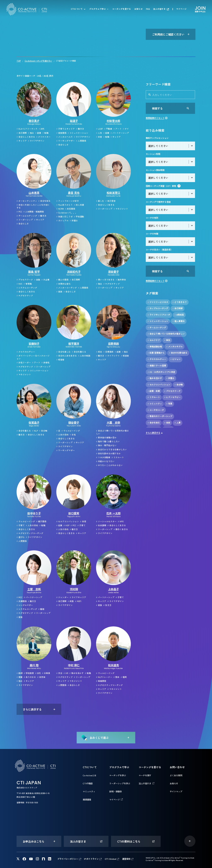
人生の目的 (62, 435)
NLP (35, 431)
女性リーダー (24, 362)
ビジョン (175, 359)
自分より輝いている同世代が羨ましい (113, 432)
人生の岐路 (84, 356)
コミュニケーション (78, 133)
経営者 (60, 360)
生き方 (107, 605)
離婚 (41, 609)
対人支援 (79, 205)
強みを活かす (76, 673)
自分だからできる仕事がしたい (111, 449)
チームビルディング (27, 216)
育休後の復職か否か (106, 438)
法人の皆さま (159, 9)
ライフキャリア (78, 597)
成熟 (71, 601)
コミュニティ (155, 404)
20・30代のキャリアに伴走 (161, 372)
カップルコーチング (158, 308)
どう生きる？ (180, 302)
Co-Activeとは (90, 775)
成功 (99, 352)
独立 (31, 133)
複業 (20, 677)
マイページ (181, 9)
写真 (169, 404)
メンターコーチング (67, 288)
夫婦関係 (22, 601)
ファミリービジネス (158, 302)
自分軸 (43, 431)
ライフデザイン (36, 141)
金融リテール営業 (157, 366)
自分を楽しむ (63, 352)
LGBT (99, 129)
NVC (19, 284)
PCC (19, 212)
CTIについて (77, 9)
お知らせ (139, 9)
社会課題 (101, 525)
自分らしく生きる (26, 137)
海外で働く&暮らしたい (108, 441)
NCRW (60, 209)
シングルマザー (25, 605)
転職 (45, 133)
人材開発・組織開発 (34, 212)
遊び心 (21, 537)
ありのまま (30, 677)
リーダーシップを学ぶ (120, 783)
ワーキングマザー (66, 141)
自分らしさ (62, 145)
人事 (178, 423)
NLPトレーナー (104, 677)
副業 (38, 133)
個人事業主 (179, 321)
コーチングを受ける (122, 9)
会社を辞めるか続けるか (108, 453)
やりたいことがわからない (109, 465)
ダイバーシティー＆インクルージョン (33, 357)
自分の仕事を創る (178, 353)
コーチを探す (145, 775)
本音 (99, 137)
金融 (37, 280)
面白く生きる (121, 529)
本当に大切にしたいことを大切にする (33, 206)
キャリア (22, 141)
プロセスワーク (25, 280)
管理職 (28, 284)
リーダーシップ (25, 220)
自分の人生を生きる (67, 356)
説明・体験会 (116, 791)
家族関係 (61, 133)
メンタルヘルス (64, 137)
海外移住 (121, 280)
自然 (167, 423)
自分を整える (79, 352)
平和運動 (79, 217)
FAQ (148, 9)
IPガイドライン (91, 859)
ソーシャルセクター (106, 521)
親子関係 (41, 521)
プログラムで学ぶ (98, 9)
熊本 (116, 677)
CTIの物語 (88, 783)
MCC (20, 597)
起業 (106, 133)
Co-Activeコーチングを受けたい (38, 61)
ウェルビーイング (71, 431)
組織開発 (101, 681)
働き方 (80, 129)
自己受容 (110, 201)
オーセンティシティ (27, 201)
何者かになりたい (105, 461)
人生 (99, 133)
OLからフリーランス (27, 129)
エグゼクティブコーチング (30, 533)
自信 (83, 521)
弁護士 (74, 221)
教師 (20, 673)
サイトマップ (176, 791)
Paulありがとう (64, 205)
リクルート (118, 457)
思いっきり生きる (105, 280)
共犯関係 (70, 209)
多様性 (45, 362)
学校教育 (29, 673)
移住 (167, 340)
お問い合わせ (177, 767)
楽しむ (100, 201)
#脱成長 (179, 315)
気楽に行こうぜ (64, 217)
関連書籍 (87, 799)
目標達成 (108, 352)
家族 (59, 292)
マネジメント (121, 209)
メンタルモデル (174, 347)
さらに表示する (153, 433)
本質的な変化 (63, 284)
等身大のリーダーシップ (160, 416)
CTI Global (110, 859)
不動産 (108, 129)
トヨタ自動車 (103, 457)
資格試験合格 (155, 347)
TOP (19, 61)
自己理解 (22, 133)
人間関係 (81, 141)
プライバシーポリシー (68, 859)
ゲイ (126, 129)
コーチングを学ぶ (118, 775)
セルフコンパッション (68, 521)
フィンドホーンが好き (68, 201)
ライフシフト (113, 356)
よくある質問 (176, 775)
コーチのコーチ (156, 410)
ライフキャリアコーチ (159, 315)
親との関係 (62, 280)
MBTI (78, 601)
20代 (42, 129)
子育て (21, 525)
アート (117, 129)
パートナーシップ (120, 133)
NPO (121, 521)
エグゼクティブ (25, 296)
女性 (73, 435)
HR (66, 673)
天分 (59, 673)
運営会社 (126, 859)
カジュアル (62, 221)
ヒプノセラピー (172, 397)
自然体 (41, 677)
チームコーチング (157, 328)
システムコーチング (27, 288)
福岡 (124, 677)
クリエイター (43, 137)
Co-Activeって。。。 (67, 213)
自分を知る (44, 201)
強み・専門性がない (106, 445)
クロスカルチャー (26, 352)
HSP (66, 525)
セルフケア (154, 340)
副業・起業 (154, 391)
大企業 (45, 280)
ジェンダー (62, 597)
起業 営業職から (156, 353)
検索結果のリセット (155, 118)
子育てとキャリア (66, 129)
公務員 (46, 673)
